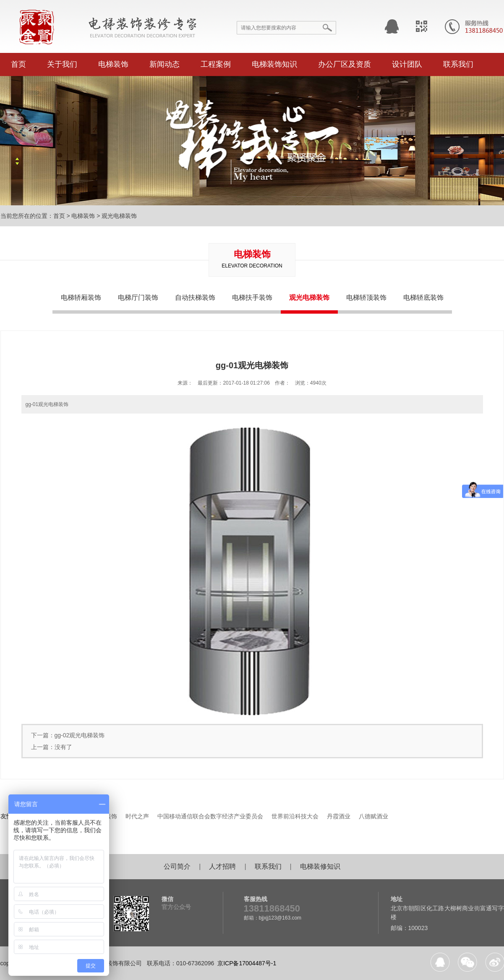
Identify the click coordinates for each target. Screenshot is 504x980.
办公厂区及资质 (345, 64)
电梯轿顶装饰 (366, 297)
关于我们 (62, 64)
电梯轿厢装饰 (81, 297)
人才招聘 (222, 866)
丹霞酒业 (339, 816)
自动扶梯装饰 (195, 297)
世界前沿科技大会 (295, 816)
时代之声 (137, 816)
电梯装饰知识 (274, 64)
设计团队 (407, 64)
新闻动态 (165, 64)
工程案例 (216, 64)
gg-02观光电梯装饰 (80, 735)
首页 (18, 64)
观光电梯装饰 (119, 216)
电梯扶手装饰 (252, 297)
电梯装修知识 (320, 866)
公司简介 (177, 866)
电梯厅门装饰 (138, 297)
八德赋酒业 (373, 816)
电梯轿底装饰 (423, 297)
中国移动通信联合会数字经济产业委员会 (210, 816)
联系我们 (458, 64)
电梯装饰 (113, 64)
